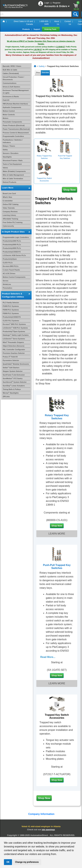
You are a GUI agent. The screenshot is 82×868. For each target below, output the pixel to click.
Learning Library (9, 215)
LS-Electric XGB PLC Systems (15, 328)
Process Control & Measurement (16, 133)
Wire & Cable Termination (13, 179)
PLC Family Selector (11, 303)
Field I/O (6, 100)
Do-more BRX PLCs (11, 266)
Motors (6, 118)
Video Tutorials (9, 208)
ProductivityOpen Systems (14, 331)
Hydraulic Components (12, 107)
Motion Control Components (14, 277)
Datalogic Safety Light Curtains (16, 335)
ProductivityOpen (10, 259)
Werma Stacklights (11, 393)
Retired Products (9, 182)
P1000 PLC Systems (11, 306)
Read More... (48, 657)
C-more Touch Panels (11, 270)
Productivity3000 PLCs (12, 248)
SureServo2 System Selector (15, 382)
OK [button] (8, 862)
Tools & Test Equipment (12, 164)
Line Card (80, 23)
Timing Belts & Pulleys (12, 389)
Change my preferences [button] (27, 862)
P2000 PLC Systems (11, 310)
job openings (48, 830)
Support (37, 29)
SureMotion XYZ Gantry (13, 378)
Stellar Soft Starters (11, 368)
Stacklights (7, 157)
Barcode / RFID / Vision (12, 66)
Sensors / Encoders (11, 153)
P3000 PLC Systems (11, 313)
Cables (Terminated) (11, 73)
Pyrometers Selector (11, 360)
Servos (6, 281)
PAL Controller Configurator (14, 350)
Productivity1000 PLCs (12, 241)
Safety (5, 150)
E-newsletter (8, 201)
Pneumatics (7, 288)
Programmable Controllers (13, 136)
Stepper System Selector (13, 371)
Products (26, 29)
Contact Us (68, 23)
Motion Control (9, 111)
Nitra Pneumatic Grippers (13, 342)
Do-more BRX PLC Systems (14, 324)
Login (47, 3)
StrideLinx (7, 284)
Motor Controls (9, 115)
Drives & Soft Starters (11, 87)
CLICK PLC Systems (11, 321)
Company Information (41, 814)
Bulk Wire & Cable (10, 70)
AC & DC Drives (9, 273)
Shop (38, 73)
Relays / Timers (9, 146)
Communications (9, 83)
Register (57, 3)
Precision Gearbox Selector (14, 353)
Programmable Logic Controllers (16, 237)
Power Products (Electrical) (14, 125)
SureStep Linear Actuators (14, 386)
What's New (7, 197)
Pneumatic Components (12, 122)
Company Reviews (10, 212)
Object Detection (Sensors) (14, 346)
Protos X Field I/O (10, 357)
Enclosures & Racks (11, 96)
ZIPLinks (6, 397)
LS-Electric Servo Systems (14, 339)
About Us (57, 23)
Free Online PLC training (13, 222)
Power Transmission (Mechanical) (16, 129)
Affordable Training (10, 219)
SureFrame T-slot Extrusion (14, 375)
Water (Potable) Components (14, 171)
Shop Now (70, 190)
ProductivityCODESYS (12, 252)
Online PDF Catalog (11, 204)
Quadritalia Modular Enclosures (16, 364)
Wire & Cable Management (13, 175)
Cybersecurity (8, 226)
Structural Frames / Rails (13, 160)
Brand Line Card (9, 193)
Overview (45, 73)
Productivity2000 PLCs (12, 245)
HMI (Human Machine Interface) (15, 104)
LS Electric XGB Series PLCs (14, 255)
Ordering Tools (51, 29)
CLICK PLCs (8, 263)
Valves (5, 168)
